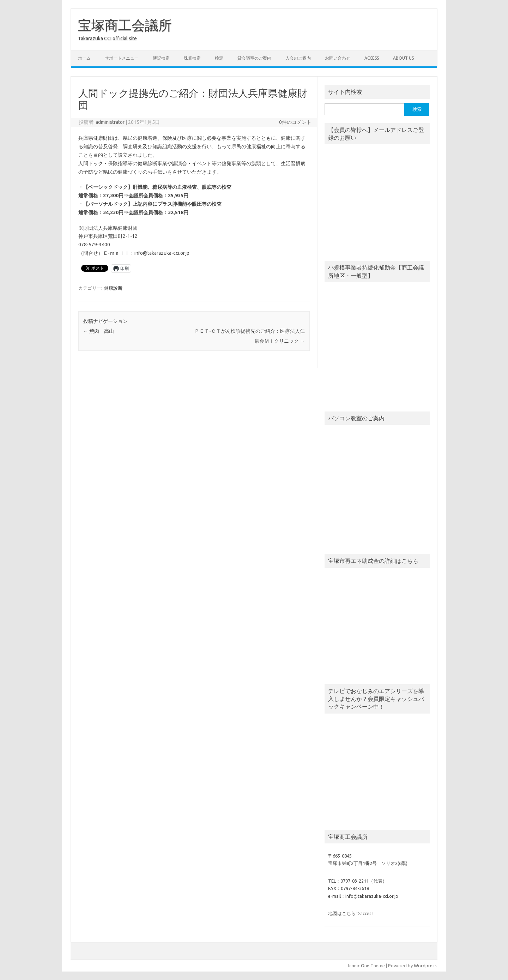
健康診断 (113, 288)
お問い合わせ (338, 58)
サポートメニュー (122, 58)
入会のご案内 (298, 58)
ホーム (84, 58)
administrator (110, 122)
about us (403, 58)
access (372, 58)
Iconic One (359, 966)
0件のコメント (295, 122)
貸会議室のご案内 (254, 58)
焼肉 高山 (99, 331)
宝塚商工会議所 (125, 25)
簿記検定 (161, 58)
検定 (219, 58)
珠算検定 (192, 58)
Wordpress (425, 966)
